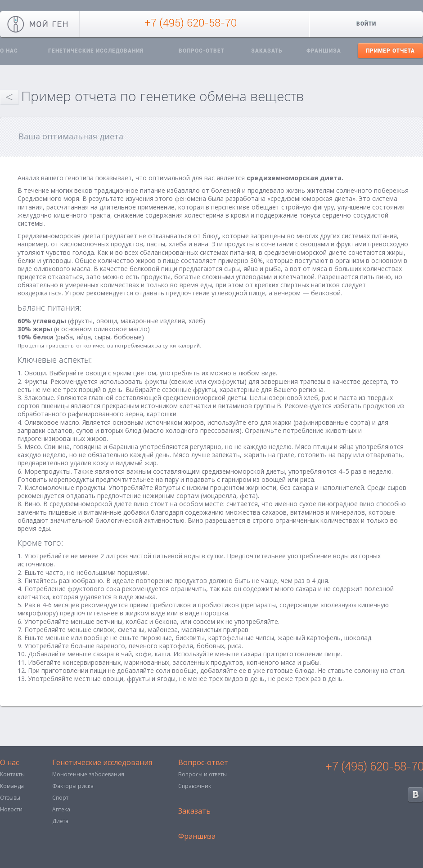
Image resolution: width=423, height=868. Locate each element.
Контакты (12, 774)
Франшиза (324, 51)
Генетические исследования (96, 51)
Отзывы (10, 798)
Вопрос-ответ (202, 51)
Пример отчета (390, 51)
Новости (11, 809)
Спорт (60, 798)
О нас (9, 763)
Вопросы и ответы (202, 774)
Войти (366, 24)
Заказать (267, 51)
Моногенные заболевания (88, 774)
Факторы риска (73, 786)
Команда (12, 786)
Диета (60, 821)
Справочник (195, 786)
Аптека (61, 809)
